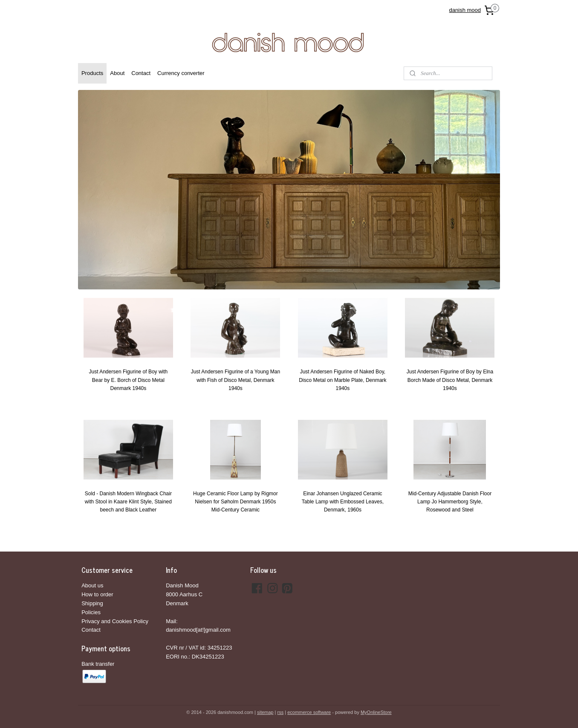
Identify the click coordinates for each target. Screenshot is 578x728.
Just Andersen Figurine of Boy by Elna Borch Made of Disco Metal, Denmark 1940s (450, 380)
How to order (97, 594)
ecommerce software (309, 712)
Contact (141, 73)
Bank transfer (98, 664)
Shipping (92, 603)
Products (92, 73)
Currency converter (181, 73)
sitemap (265, 712)
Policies (91, 612)
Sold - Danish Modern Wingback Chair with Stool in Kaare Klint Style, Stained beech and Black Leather (128, 502)
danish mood (465, 10)
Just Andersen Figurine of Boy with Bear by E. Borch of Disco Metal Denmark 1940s (128, 380)
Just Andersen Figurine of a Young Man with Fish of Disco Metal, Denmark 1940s (235, 380)
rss (280, 712)
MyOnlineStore (376, 712)
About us (92, 585)
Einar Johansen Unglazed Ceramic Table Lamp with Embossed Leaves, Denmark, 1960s (343, 502)
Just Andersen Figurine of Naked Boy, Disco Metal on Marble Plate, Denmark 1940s (342, 380)
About (117, 73)
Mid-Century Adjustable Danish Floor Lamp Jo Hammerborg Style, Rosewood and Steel (450, 502)
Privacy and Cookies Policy (115, 621)
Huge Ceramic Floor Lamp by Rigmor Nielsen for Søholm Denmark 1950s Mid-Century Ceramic (236, 502)
